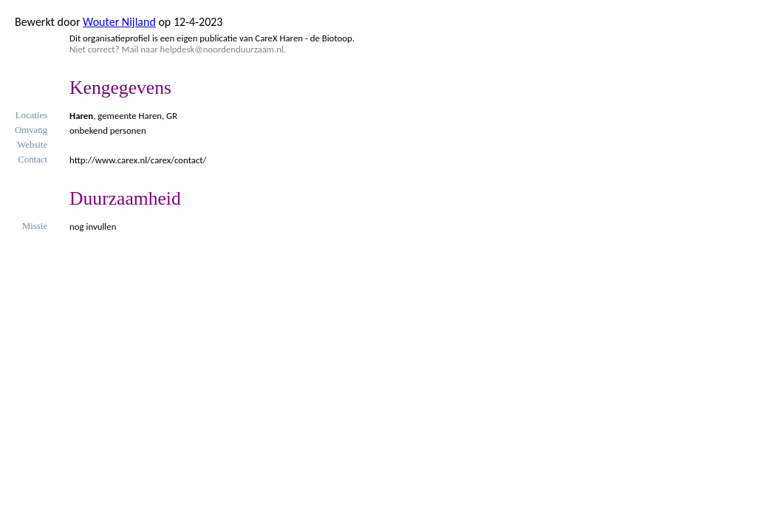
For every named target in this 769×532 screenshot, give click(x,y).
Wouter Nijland (119, 22)
